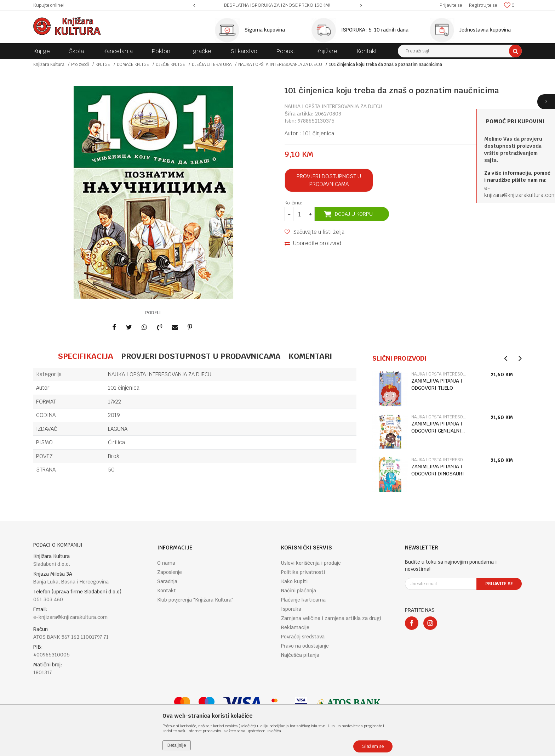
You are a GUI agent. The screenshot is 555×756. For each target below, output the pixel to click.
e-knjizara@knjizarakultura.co (518, 191)
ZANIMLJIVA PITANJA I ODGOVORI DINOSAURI (438, 470)
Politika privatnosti (303, 572)
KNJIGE (103, 64)
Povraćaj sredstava (303, 637)
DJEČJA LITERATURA (212, 64)
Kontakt (167, 591)
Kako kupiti (294, 581)
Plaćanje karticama (303, 600)
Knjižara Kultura (49, 64)
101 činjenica (318, 133)
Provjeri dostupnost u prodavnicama (329, 180)
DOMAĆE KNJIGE (133, 64)
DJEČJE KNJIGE (170, 64)
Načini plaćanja (299, 591)
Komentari (310, 356)
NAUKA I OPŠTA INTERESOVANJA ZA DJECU (280, 64)
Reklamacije (295, 627)
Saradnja (167, 581)
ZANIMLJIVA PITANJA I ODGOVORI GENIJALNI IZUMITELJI (437, 427)
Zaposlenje (170, 572)
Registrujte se (483, 5)
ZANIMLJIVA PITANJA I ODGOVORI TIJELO (437, 384)
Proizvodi (80, 64)
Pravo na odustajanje (305, 646)
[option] (278, 5)
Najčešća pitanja (300, 655)
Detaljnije (177, 745)
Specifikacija (85, 356)
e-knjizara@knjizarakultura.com (70, 617)
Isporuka (291, 609)
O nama (166, 563)
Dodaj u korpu (354, 214)
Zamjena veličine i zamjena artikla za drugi (331, 618)
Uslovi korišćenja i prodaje (311, 563)
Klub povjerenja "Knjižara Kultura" (195, 600)
